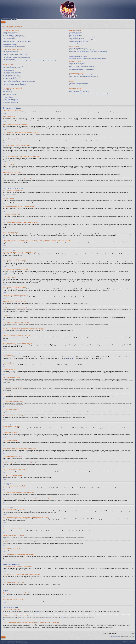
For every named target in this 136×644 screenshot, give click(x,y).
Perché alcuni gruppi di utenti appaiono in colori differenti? (82, 40)
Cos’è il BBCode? (7, 90)
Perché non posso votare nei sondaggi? (11, 75)
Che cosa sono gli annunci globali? (11, 96)
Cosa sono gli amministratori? (76, 32)
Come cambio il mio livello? (9, 59)
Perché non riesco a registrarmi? (10, 45)
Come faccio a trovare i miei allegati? (78, 85)
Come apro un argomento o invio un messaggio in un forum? (16, 66)
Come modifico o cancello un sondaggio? (12, 72)
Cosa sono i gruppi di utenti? (76, 35)
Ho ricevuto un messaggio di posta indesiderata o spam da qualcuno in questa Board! (88, 51)
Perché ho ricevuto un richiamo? (10, 78)
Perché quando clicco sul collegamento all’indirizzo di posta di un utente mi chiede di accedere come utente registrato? (29, 61)
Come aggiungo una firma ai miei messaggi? (13, 69)
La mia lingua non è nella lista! (10, 56)
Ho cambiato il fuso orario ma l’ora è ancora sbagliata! (15, 55)
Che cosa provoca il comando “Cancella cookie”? (14, 46)
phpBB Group (38, 611)
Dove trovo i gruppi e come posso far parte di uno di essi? (82, 37)
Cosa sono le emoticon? (8, 93)
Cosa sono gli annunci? (8, 98)
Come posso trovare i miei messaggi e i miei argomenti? (82, 70)
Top (5, 114)
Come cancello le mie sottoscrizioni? (77, 78)
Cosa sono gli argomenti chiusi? (10, 101)
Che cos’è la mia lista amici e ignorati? (78, 57)
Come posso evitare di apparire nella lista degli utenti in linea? (17, 37)
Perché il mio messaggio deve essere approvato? (13, 83)
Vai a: (105, 634)
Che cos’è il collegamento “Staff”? (77, 43)
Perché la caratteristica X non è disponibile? (79, 91)
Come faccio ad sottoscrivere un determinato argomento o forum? (84, 76)
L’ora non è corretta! (7, 53)
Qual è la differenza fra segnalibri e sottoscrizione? (81, 75)
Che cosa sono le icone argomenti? (10, 102)
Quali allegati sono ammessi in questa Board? (79, 83)
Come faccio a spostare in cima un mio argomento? (14, 85)
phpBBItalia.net (14, 643)
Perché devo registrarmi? (8, 34)
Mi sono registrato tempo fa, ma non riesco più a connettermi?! (17, 41)
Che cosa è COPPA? (7, 43)
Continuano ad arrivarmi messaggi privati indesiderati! (81, 50)
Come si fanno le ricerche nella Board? (78, 63)
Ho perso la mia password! (9, 38)
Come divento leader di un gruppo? (77, 38)
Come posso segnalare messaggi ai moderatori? (13, 80)
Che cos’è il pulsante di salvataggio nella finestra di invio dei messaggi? (19, 81)
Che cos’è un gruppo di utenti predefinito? (79, 41)
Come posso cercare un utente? (76, 68)
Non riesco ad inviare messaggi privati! (78, 48)
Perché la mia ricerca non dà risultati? (78, 65)
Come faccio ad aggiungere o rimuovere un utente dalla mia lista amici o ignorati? (88, 58)
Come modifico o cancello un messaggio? (12, 68)
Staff (112, 636)
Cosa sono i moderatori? (75, 34)
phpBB (9, 641)
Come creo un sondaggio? (9, 71)
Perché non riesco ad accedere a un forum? (12, 74)
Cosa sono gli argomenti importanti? (11, 99)
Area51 (62, 618)
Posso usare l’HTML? (8, 91)
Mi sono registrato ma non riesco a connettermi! (13, 40)
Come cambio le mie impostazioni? (11, 51)
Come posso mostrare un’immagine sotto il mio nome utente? (16, 58)
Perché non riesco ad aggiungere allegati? (12, 77)
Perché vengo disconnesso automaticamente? (13, 35)
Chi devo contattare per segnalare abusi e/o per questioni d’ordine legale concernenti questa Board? (91, 93)
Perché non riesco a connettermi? (10, 32)
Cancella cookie (117, 636)
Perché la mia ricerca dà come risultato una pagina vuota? (82, 66)
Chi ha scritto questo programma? (77, 90)
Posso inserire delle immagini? (10, 94)
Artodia (132, 641)
